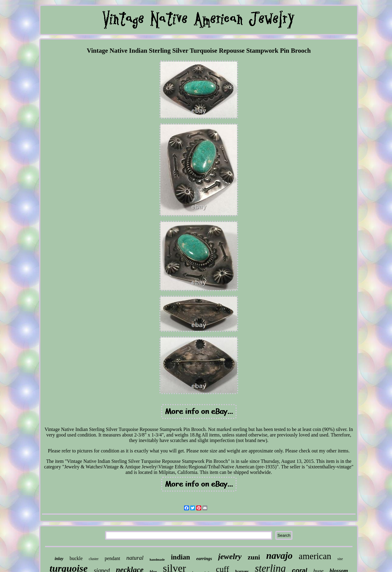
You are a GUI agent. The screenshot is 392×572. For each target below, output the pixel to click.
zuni (254, 557)
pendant (113, 558)
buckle (76, 558)
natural (135, 558)
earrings (204, 559)
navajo (279, 556)
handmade (157, 559)
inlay (59, 559)
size (340, 559)
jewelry (230, 557)
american (315, 556)
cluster (94, 559)
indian (181, 557)
